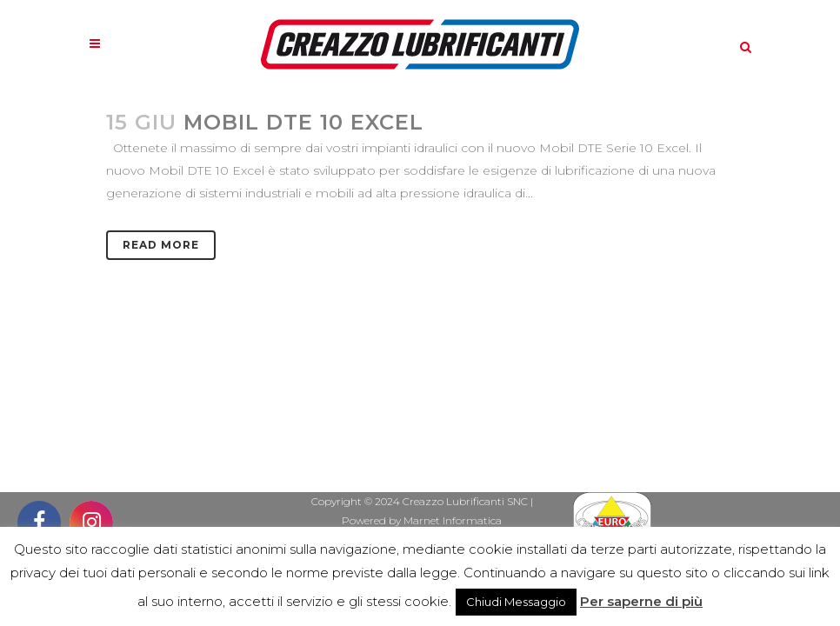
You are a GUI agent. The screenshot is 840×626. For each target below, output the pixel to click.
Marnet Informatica (453, 520)
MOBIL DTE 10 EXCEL (303, 122)
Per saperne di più (641, 601)
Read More (161, 245)
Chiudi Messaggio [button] (516, 602)
